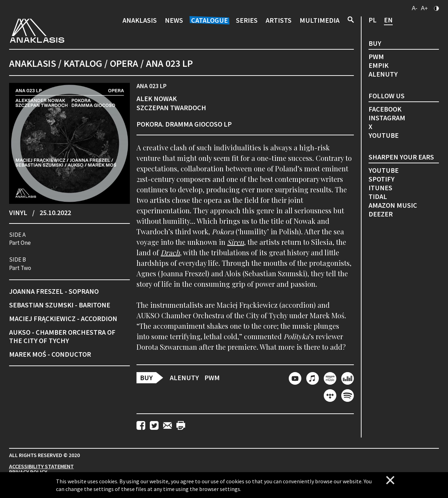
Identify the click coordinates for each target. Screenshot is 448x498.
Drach (170, 252)
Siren (236, 242)
